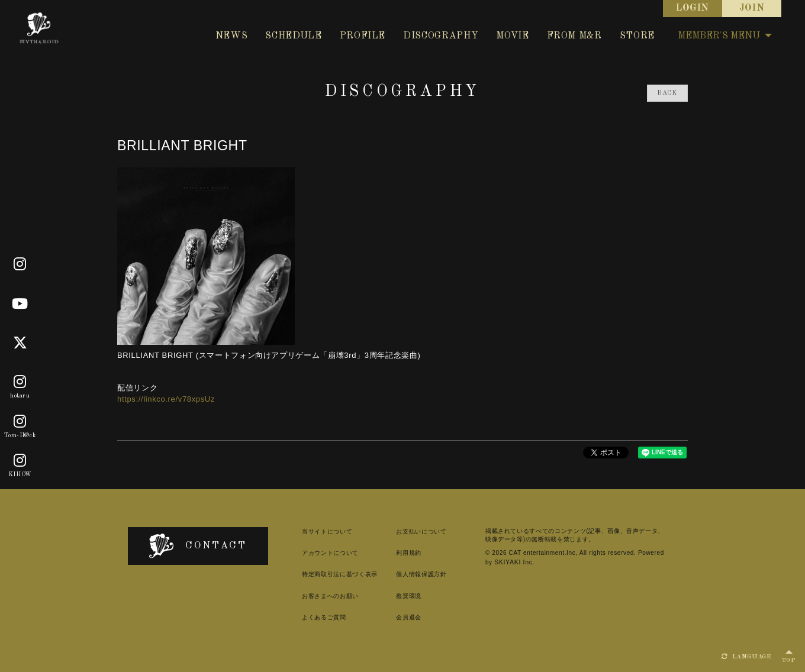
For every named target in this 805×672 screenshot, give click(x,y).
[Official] (20, 265)
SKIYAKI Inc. (509, 562)
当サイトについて (317, 532)
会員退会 (402, 617)
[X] (20, 343)
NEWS (232, 36)
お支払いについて (414, 532)
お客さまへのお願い (320, 596)
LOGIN (693, 8)
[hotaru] (20, 382)
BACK (667, 93)
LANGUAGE (746, 657)
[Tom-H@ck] (20, 422)
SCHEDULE (293, 36)
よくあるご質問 (314, 617)
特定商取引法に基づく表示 (330, 574)
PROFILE (363, 36)
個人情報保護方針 (414, 574)
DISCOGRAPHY (441, 36)
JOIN (752, 8)
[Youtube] (20, 304)
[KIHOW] (20, 461)
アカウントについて (320, 553)
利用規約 (402, 553)
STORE (637, 36)
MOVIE (512, 36)
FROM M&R (574, 36)
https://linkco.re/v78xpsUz (166, 399)
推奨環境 (402, 596)
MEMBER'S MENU (725, 36)
